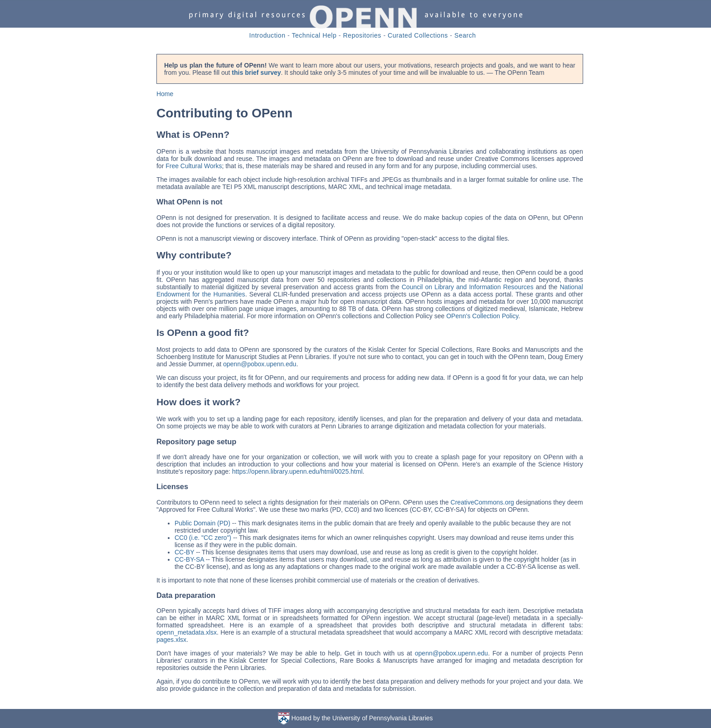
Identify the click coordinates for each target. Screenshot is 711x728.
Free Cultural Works (194, 166)
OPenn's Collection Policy (482, 316)
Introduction (268, 35)
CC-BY (184, 552)
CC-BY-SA (189, 559)
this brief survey (256, 73)
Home (165, 94)
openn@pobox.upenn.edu (260, 364)
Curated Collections (418, 35)
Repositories (362, 35)
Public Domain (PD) (202, 523)
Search (465, 35)
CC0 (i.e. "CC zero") (203, 538)
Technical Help (314, 35)
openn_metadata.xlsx (187, 632)
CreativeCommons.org (482, 502)
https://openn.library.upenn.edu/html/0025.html (297, 471)
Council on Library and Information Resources (468, 287)
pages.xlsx (171, 640)
